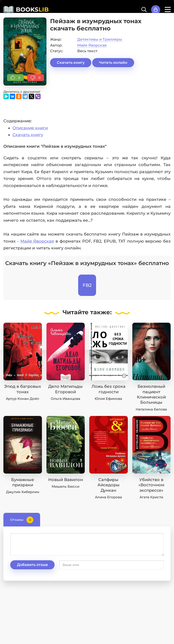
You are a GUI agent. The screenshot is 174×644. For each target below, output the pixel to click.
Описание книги (30, 128)
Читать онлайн (113, 63)
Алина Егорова (108, 497)
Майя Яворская (92, 45)
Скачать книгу (71, 63)
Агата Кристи (151, 497)
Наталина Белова (151, 409)
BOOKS (32, 10)
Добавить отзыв (32, 565)
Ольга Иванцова (65, 399)
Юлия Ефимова (108, 399)
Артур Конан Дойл (23, 399)
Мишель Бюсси (65, 486)
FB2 (87, 285)
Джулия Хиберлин (23, 492)
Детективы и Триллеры (100, 39)
